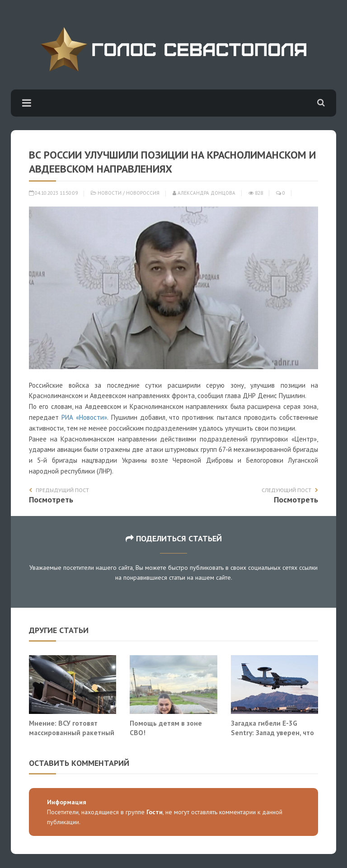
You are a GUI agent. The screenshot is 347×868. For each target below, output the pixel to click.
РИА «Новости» (84, 417)
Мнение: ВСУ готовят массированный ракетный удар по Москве (72, 733)
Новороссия (143, 193)
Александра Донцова (204, 193)
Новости (110, 193)
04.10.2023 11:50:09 (53, 193)
